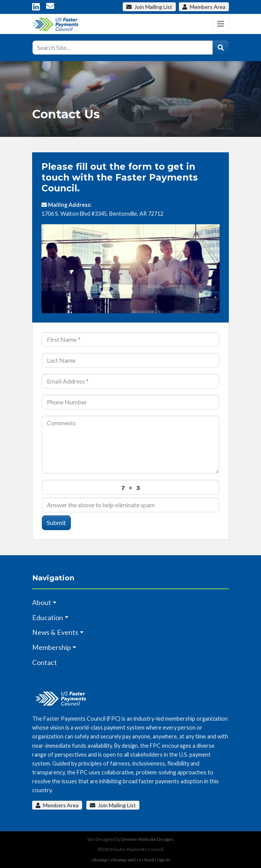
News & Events (55, 632)
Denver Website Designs (148, 839)
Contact (45, 663)
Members (204, 7)
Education (48, 618)
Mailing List (149, 7)
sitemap (100, 860)
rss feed (146, 860)
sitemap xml (122, 860)
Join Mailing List (113, 805)
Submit (56, 523)
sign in (163, 860)
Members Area (57, 805)
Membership (52, 647)
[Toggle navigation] (221, 24)
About (42, 603)
